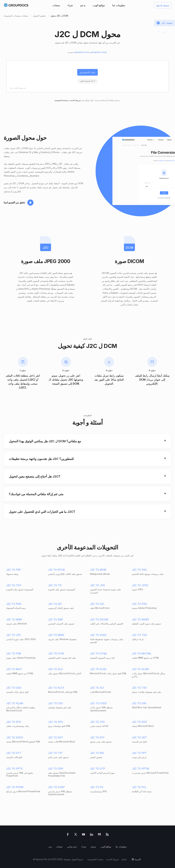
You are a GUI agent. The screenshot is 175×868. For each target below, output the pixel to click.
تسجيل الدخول (163, 5)
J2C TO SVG (139, 570)
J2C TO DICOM (99, 619)
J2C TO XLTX (56, 688)
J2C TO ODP (56, 769)
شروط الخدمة (75, 100)
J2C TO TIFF (14, 585)
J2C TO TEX (97, 722)
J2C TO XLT (97, 688)
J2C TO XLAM (15, 703)
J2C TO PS (97, 787)
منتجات (56, 5)
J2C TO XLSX (98, 669)
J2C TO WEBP (140, 619)
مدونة (93, 847)
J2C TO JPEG (140, 585)
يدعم (83, 5)
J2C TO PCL (139, 787)
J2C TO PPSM (15, 787)
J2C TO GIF (55, 604)
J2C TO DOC (139, 722)
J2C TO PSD (139, 604)
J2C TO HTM (56, 654)
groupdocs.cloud (99, 52)
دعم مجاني (72, 847)
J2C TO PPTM (140, 769)
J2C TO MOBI (98, 570)
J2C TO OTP (98, 769)
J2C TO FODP (56, 787)
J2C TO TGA (139, 635)
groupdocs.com (82, 52)
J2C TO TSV (139, 688)
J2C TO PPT (139, 753)
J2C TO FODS (98, 703)
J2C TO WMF (14, 619)
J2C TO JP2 (13, 635)
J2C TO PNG (14, 604)
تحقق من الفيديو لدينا (14, 202)
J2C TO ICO (97, 604)
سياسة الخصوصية (95, 859)
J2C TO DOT (56, 737)
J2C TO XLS (55, 669)
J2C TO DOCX (15, 737)
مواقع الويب (99, 5)
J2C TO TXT (55, 753)
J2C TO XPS (55, 722)
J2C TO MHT (14, 669)
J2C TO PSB (14, 654)
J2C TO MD (97, 753)
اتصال (124, 859)
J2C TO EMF (56, 619)
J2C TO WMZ (56, 635)
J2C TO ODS (14, 688)
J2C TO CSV (55, 703)
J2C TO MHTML (142, 654)
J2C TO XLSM (140, 669)
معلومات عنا (119, 5)
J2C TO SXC (139, 703)
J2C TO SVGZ (98, 635)
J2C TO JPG (97, 585)
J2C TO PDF (14, 570)
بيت (50, 847)
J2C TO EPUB (56, 570)
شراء (70, 5)
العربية (138, 859)
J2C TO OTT (14, 753)
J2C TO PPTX (14, 769)
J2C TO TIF (55, 585)
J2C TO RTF (97, 737)
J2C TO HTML (99, 654)
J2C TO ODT (139, 737)
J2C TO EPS (14, 722)
